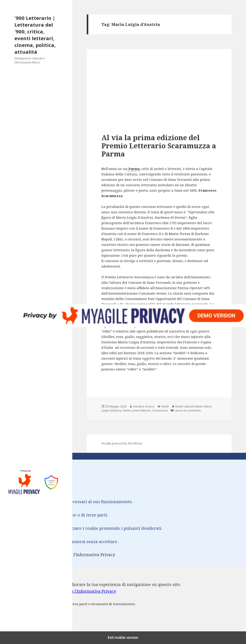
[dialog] (123, 601)
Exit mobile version (123, 638)
